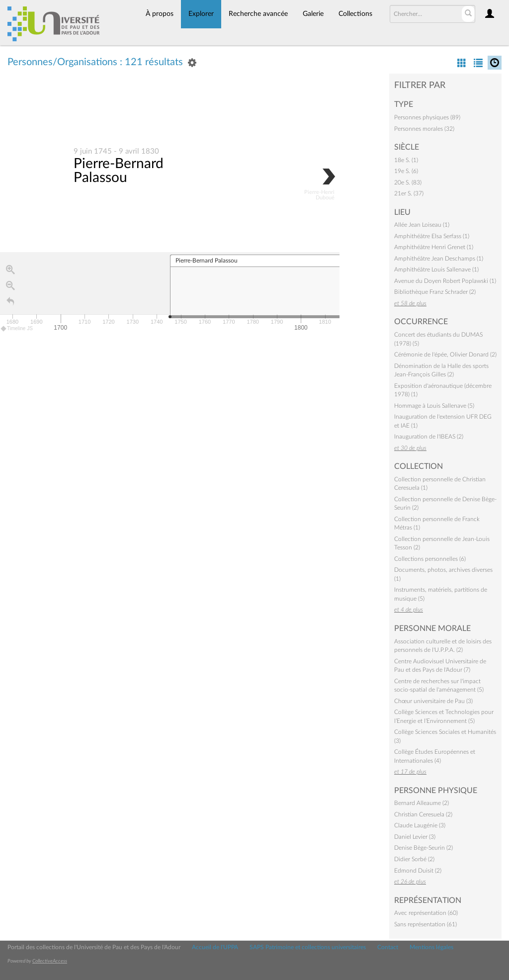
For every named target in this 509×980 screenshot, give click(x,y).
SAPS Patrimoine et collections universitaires (308, 947)
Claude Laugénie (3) (420, 825)
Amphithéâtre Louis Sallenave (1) (436, 269)
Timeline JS (17, 329)
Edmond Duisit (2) (418, 871)
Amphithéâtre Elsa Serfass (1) (432, 236)
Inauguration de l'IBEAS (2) (429, 437)
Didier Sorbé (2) (414, 859)
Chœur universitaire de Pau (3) (433, 701)
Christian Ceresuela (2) (423, 814)
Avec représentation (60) (426, 913)
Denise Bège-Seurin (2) (424, 848)
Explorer (201, 14)
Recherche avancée (258, 14)
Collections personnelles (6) (430, 559)
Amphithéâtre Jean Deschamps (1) (439, 259)
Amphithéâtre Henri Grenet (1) (434, 247)
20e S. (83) (408, 182)
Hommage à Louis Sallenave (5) (434, 406)
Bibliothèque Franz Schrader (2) (435, 292)
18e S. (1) (406, 160)
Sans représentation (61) (425, 924)
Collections (355, 14)
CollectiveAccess (50, 961)
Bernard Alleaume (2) (422, 803)
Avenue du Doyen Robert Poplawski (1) (445, 281)
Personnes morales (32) (424, 129)
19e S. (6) (406, 171)
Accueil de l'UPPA (215, 947)
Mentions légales (431, 947)
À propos (160, 14)
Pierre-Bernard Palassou (119, 171)
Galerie (313, 14)
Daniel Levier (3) (415, 837)
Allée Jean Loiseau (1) (422, 225)
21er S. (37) (409, 193)
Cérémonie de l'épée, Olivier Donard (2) (445, 355)
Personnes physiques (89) (427, 117)
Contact (388, 947)
